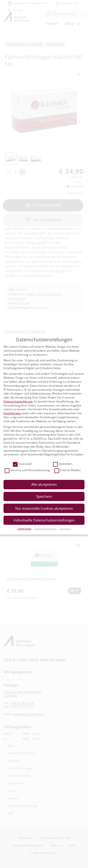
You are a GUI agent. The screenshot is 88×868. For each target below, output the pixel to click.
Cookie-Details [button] (25, 529)
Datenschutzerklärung (18, 401)
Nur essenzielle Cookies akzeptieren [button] (44, 508)
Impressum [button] (65, 529)
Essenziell (22, 464)
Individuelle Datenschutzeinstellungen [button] (44, 520)
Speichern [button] (44, 496)
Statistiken (63, 464)
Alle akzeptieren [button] (44, 484)
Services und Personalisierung (27, 470)
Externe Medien (68, 470)
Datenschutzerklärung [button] (46, 529)
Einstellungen (12, 413)
